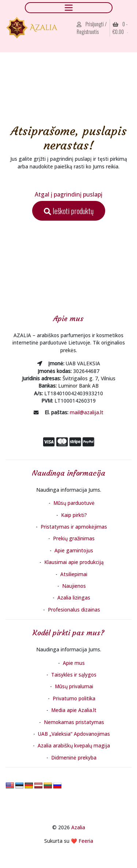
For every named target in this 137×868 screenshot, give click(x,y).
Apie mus (74, 663)
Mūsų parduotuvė (74, 503)
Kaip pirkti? (74, 515)
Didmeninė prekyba (74, 757)
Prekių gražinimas (74, 538)
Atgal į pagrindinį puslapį (68, 194)
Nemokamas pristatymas (74, 722)
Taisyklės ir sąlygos (74, 675)
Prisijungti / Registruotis (92, 28)
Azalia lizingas (74, 597)
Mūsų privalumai (74, 686)
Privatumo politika (74, 698)
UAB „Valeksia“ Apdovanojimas (74, 734)
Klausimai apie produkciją (74, 562)
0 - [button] (120, 28)
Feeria (86, 841)
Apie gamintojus (74, 550)
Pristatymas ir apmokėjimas (74, 527)
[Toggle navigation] (69, 7)
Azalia (78, 827)
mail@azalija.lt (87, 412)
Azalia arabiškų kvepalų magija (74, 745)
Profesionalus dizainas (74, 610)
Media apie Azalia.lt (74, 710)
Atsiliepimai (74, 574)
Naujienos (74, 586)
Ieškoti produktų (69, 211)
